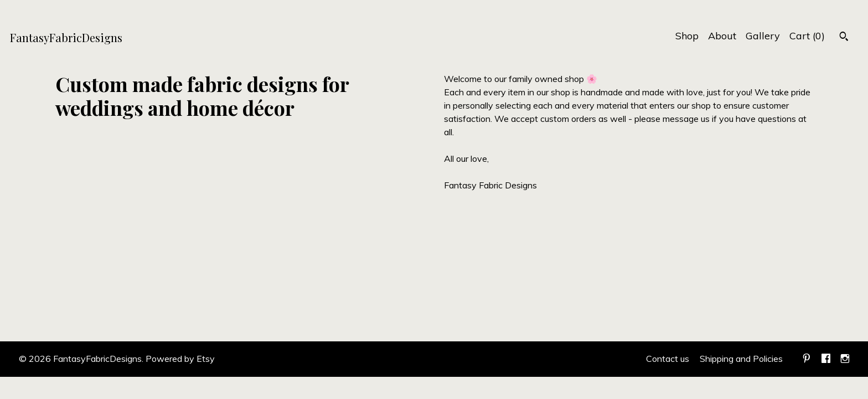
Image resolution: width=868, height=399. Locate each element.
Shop (687, 36)
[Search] (844, 38)
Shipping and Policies (741, 359)
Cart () (807, 36)
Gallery (763, 36)
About (722, 36)
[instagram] (845, 359)
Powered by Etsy (180, 359)
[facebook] (826, 359)
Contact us (668, 359)
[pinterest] (807, 359)
